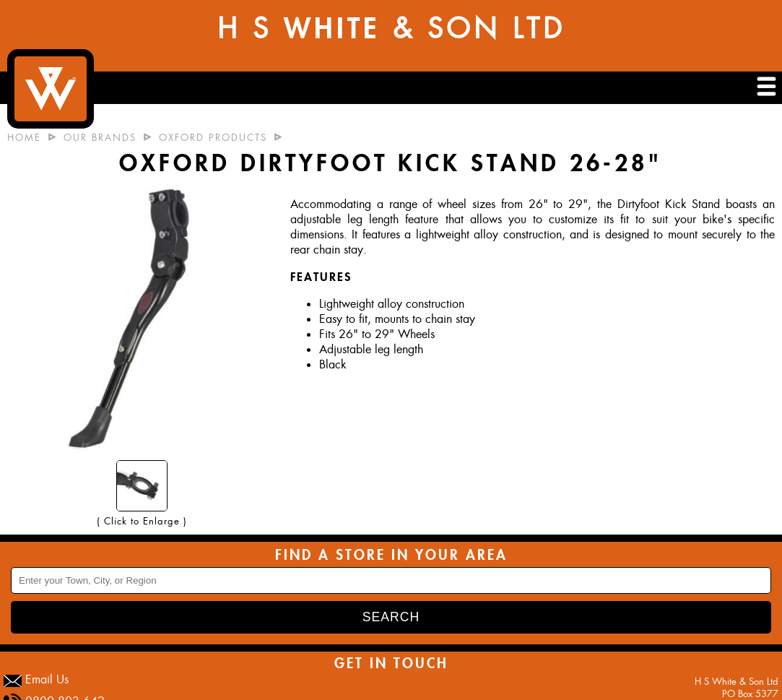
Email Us (47, 679)
